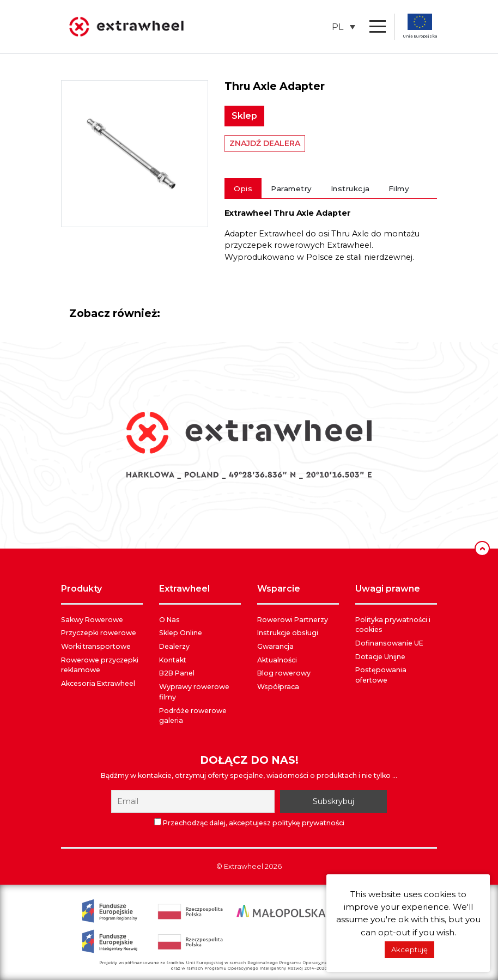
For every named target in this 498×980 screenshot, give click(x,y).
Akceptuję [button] (409, 949)
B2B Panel (177, 673)
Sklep (244, 116)
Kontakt (173, 660)
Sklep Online (181, 633)
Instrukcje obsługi (288, 633)
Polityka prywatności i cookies (393, 625)
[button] (344, 27)
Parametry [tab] (291, 188)
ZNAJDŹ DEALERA (265, 143)
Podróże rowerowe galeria (193, 716)
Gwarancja (275, 646)
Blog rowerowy (284, 673)
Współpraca (278, 687)
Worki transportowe (96, 646)
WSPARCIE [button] (279, 589)
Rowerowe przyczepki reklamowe (100, 665)
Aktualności (277, 660)
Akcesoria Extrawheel (98, 683)
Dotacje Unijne (380, 657)
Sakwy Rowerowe (92, 620)
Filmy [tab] (399, 188)
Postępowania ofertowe (381, 675)
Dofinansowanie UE (389, 643)
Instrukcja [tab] (350, 188)
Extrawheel (244, 866)
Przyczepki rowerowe (99, 633)
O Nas (169, 620)
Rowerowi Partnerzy (293, 620)
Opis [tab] (243, 188)
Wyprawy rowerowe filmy (194, 692)
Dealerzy (174, 646)
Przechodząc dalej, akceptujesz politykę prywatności (249, 823)
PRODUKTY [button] (81, 589)
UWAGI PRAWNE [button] (388, 589)
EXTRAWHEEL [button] (184, 589)
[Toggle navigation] (378, 27)
